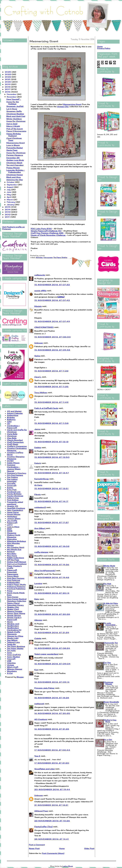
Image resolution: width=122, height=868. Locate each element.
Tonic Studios (13, 657)
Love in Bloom (13, 145)
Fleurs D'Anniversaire (16, 131)
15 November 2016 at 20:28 (52, 614)
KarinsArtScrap (42, 479)
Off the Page (13, 560)
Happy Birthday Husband (14, 135)
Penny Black (13, 576)
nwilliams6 (39, 704)
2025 (8, 72)
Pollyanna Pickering (16, 587)
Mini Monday (13, 543)
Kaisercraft (12, 523)
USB (9, 661)
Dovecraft (12, 485)
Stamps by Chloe (15, 636)
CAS (9, 422)
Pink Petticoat (14, 580)
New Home (12, 556)
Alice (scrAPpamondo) (45, 571)
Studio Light (13, 638)
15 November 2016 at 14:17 (51, 501)
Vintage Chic (63, 106)
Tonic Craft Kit (14, 655)
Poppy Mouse (13, 168)
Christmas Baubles (15, 114)
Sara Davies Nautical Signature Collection (17, 600)
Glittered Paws (41, 811)
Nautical (11, 551)
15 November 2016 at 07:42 (52, 300)
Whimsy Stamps (15, 669)
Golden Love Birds (15, 160)
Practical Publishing (16, 589)
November (12, 97)
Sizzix (10, 622)
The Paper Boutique (16, 646)
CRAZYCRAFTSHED (44, 327)
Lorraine (38, 583)
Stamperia (12, 634)
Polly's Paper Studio (16, 584)
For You (107, 662)
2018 (8, 87)
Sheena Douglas (15, 611)
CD (9, 424)
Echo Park (12, 490)
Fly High (107, 584)
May (9, 195)
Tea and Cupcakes (15, 165)
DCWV (10, 461)
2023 (8, 74)
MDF (9, 529)
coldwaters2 (40, 507)
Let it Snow (12, 109)
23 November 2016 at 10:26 (52, 821)
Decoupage (48, 257)
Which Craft (13, 667)
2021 (8, 79)
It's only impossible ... (110, 624)
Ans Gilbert (40, 528)
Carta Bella (12, 434)
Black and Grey (14, 177)
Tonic (10, 653)
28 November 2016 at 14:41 (52, 839)
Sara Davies (13, 597)
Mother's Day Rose (110, 721)
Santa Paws (12, 150)
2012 (8, 214)
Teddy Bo (11, 644)
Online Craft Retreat (17, 562)
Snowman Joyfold (15, 106)
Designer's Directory (17, 473)
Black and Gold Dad (16, 116)
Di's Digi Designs (15, 475)
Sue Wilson (12, 640)
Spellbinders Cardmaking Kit (14, 629)
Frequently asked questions (15, 503)
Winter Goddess (14, 119)
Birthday (11, 417)
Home (62, 848)
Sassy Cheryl (13, 603)
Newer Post (34, 848)
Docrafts (11, 483)
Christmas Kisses (15, 175)
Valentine (11, 663)
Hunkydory (12, 516)
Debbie (38, 447)
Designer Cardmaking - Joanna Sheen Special (14, 468)
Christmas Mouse (108, 683)
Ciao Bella (12, 438)
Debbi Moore (13, 463)
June (9, 192)
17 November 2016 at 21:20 (52, 763)
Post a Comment (37, 845)
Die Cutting (12, 477)
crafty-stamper (41, 552)
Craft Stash (13, 444)
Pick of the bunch (15, 129)
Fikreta (38, 494)
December (12, 94)
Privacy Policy (104, 48)
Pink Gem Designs (16, 578)
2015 (8, 207)
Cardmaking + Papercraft (13, 427)
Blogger (20, 677)
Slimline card (13, 624)
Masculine (12, 539)
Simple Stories (14, 615)
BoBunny (11, 419)
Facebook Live (14, 492)
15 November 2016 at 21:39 (52, 633)
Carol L (38, 377)
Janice (37, 429)
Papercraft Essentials (12, 571)
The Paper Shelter (15, 648)
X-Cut (10, 673)
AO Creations (41, 719)
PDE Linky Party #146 (41, 229)
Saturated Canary (15, 605)
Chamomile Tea (111, 643)
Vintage (10, 665)
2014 (8, 210)
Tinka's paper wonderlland (46, 654)
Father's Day (13, 498)
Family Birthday (14, 494)
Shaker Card (13, 609)
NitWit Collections (15, 558)
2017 (8, 89)
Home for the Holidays (13, 103)
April (9, 197)
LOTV (10, 525)
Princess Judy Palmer (44, 688)
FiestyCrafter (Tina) (44, 827)
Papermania (13, 574)
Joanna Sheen (14, 518)
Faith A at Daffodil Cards (46, 408)
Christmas (12, 436)
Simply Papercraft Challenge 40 (46, 231)
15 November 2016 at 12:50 (52, 457)
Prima (10, 591)
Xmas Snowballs (111, 702)
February (11, 202)
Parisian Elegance (15, 155)
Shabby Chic (13, 607)
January (11, 205)
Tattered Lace (13, 642)
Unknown (39, 343)
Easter (10, 488)
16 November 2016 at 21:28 (52, 729)
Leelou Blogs (68, 866)
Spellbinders (13, 626)
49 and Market (14, 411)
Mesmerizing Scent (16, 143)
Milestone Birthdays (16, 541)
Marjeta (38, 306)
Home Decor (13, 512)
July (9, 190)
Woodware (12, 671)
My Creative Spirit (16, 547)
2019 (8, 84)
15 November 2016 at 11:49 (51, 402)
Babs (37, 599)
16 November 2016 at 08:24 (52, 648)
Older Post (89, 848)
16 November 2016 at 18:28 (52, 698)
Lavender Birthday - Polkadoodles (16, 171)
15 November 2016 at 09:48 (52, 350)
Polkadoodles (13, 582)
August (10, 187)
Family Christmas (15, 496)
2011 (8, 217)
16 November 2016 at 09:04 (52, 664)
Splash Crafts (14, 632)
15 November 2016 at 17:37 (52, 522)
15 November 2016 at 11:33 (51, 371)
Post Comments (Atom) (53, 853)
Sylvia (37, 356)
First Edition (13, 500)
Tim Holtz (11, 650)
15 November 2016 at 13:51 (51, 488)
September (12, 185)
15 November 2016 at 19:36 (52, 565)
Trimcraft (11, 659)
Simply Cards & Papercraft (14, 619)
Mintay (10, 545)
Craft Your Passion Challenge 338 (47, 233)
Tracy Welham (41, 392)
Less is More (13, 527)
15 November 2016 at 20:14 (52, 593)
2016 (8, 92)
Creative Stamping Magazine (16, 458)
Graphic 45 (13, 506)
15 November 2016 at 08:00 (53, 337)
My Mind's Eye (14, 549)
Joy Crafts (12, 521)
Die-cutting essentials (12, 480)
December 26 (13, 158)
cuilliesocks (40, 275)
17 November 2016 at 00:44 (52, 750)
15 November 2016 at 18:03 (52, 546)
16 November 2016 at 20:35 (52, 713)
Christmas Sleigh (14, 163)
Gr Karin (38, 485)
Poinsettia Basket (15, 148)
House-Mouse (14, 514)
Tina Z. (37, 756)
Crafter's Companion (17, 446)
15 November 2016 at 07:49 (52, 321)
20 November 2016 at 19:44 (52, 789)
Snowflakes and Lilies (45, 769)
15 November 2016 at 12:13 (51, 442)
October (11, 182)
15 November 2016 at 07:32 (52, 285)
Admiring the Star (15, 180)
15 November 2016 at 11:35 (51, 387)
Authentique (13, 415)
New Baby (12, 554)
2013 (8, 212)
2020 (8, 82)
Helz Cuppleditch (15, 510)
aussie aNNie (40, 291)
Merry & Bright (13, 126)
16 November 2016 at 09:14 (52, 682)
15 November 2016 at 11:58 (51, 423)
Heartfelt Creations (16, 508)
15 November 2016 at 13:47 (52, 473)
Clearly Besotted (15, 440)
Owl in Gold (12, 124)
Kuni (36, 670)
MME (10, 531)
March (10, 200)
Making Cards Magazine (14, 536)
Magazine (12, 533)
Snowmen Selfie (14, 111)
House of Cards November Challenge (48, 235)
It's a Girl (108, 740)
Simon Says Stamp (16, 613)
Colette (38, 638)
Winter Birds (109, 566)
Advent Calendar (15, 413)
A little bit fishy (111, 603)
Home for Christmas (16, 121)
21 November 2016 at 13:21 (51, 805)
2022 (8, 77)
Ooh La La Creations (17, 564)
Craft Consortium (15, 442)
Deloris (38, 463)
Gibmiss (38, 620)
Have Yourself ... (14, 99)
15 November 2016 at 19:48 (52, 577)
